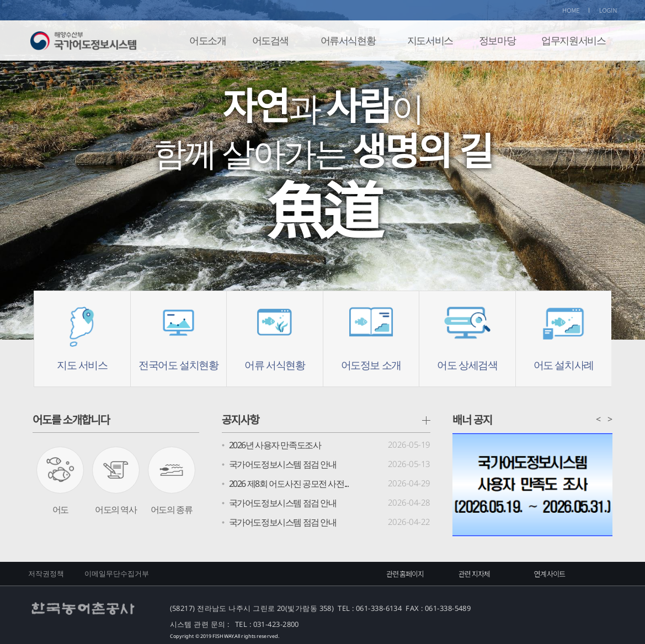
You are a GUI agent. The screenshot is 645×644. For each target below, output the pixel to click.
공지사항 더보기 (426, 420)
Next (603, 190)
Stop (620, 77)
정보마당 (497, 40)
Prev (42, 190)
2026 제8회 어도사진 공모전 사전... (289, 484)
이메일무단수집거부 (117, 573)
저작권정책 (46, 573)
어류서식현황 (348, 40)
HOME (571, 10)
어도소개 (207, 40)
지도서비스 (430, 40)
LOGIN (608, 10)
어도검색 (270, 40)
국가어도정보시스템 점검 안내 (283, 464)
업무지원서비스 (573, 40)
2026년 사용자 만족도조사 (275, 445)
